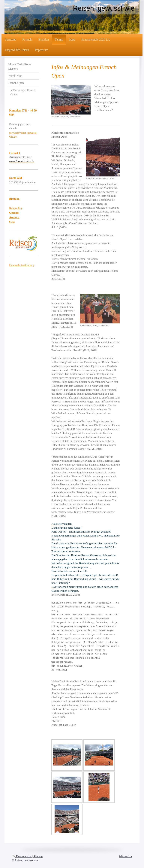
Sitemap (38, 856)
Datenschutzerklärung (22, 265)
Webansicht (125, 856)
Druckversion (22, 856)
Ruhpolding (16, 208)
